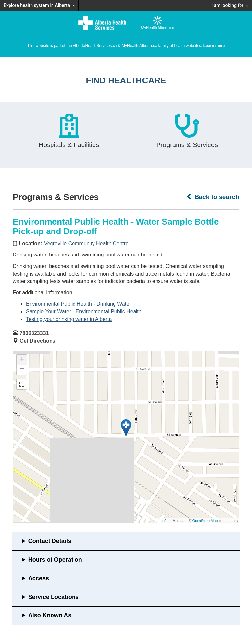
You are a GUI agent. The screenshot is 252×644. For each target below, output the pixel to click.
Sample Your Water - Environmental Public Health (84, 311)
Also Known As (50, 615)
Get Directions (37, 341)
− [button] (22, 370)
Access (39, 578)
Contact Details (50, 541)
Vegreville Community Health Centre (86, 244)
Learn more (214, 46)
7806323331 (34, 333)
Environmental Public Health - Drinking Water (78, 304)
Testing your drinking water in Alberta (69, 319)
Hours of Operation (55, 560)
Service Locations (53, 597)
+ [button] (22, 360)
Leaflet (164, 521)
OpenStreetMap (205, 521)
